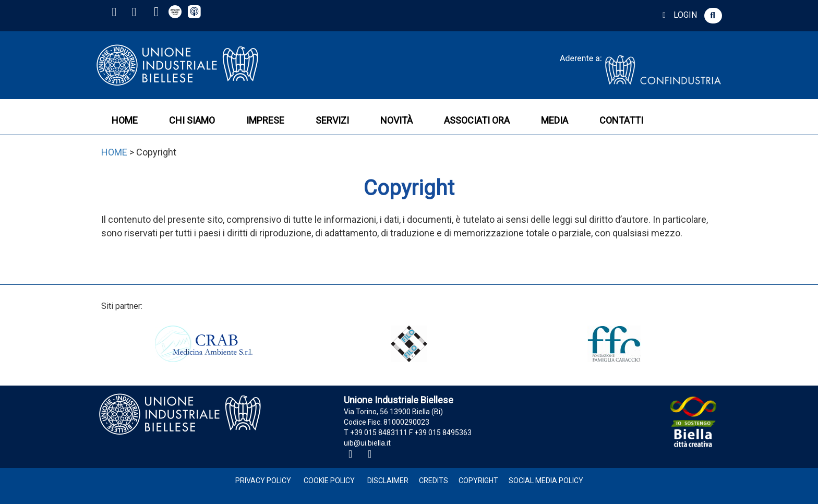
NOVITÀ (396, 120)
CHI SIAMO (192, 120)
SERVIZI (332, 120)
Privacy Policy (263, 481)
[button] (713, 16)
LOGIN (678, 15)
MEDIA (555, 120)
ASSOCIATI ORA (477, 120)
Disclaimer (388, 481)
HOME (125, 120)
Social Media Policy (546, 481)
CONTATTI (621, 120)
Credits (434, 481)
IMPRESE (265, 120)
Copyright (478, 481)
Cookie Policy (329, 481)
